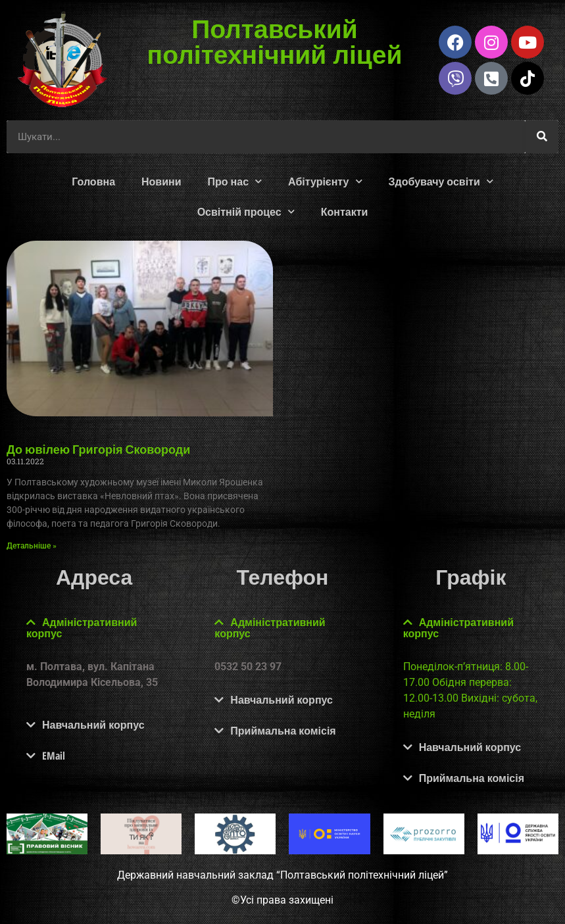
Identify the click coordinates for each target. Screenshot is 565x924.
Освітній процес (246, 211)
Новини (161, 182)
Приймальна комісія (283, 731)
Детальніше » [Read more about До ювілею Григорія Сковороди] (32, 546)
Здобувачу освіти (441, 181)
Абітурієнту (325, 181)
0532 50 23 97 (248, 667)
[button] (94, 628)
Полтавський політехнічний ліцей (274, 41)
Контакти (345, 212)
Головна (93, 182)
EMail (54, 756)
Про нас (235, 181)
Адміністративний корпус (82, 628)
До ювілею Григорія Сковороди (98, 449)
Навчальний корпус (93, 725)
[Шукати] (542, 137)
